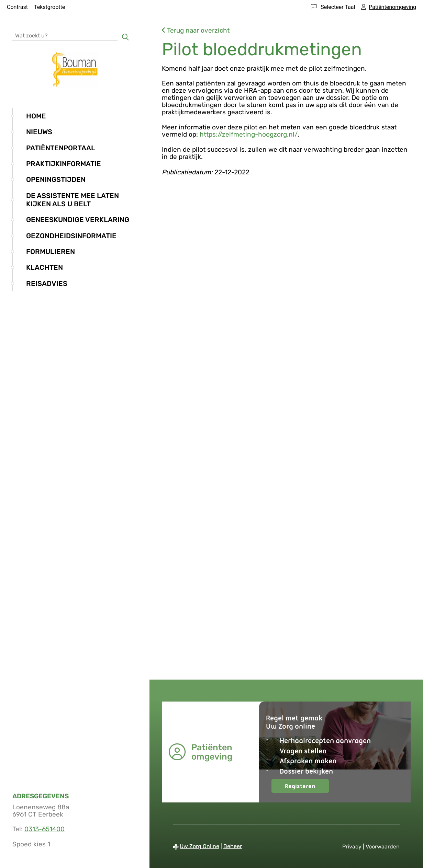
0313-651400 (44, 829)
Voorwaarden (383, 847)
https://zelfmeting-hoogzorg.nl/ (249, 134)
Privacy (352, 847)
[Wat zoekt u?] (65, 35)
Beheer (233, 846)
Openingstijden (56, 180)
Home (36, 116)
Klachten (44, 267)
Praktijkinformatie (64, 164)
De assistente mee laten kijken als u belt (73, 200)
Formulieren (51, 252)
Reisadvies (47, 283)
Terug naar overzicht (196, 30)
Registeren (307, 788)
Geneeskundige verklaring (78, 220)
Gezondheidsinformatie (71, 236)
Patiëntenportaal (61, 148)
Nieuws (39, 132)
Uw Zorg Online (199, 846)
